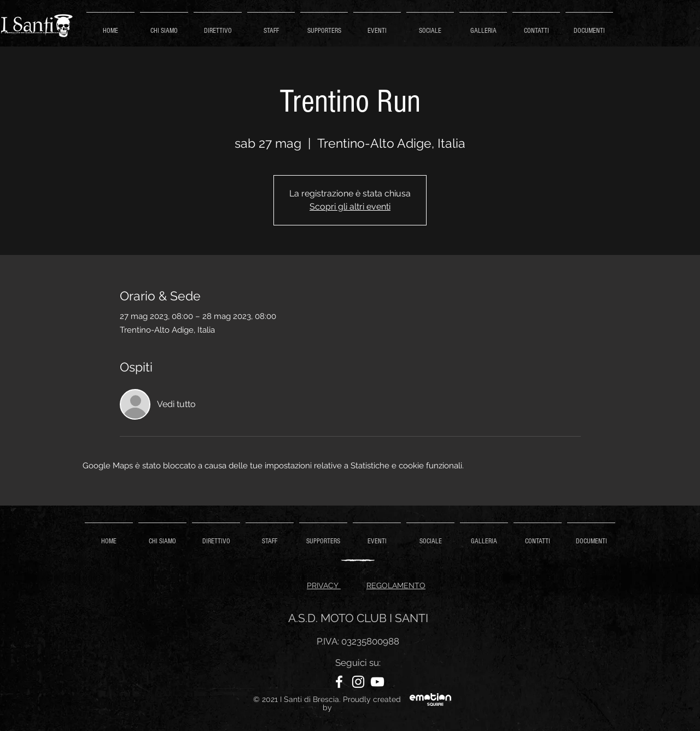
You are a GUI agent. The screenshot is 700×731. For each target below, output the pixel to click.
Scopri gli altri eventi (350, 207)
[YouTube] (377, 682)
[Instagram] (358, 682)
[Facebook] (339, 682)
